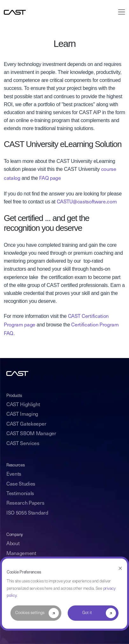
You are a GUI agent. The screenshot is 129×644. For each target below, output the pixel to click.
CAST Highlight (23, 405)
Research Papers (25, 503)
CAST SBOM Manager (31, 434)
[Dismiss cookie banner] (120, 569)
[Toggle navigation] (120, 12)
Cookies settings (30, 613)
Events (14, 474)
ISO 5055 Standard (27, 513)
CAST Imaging (22, 414)
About (13, 544)
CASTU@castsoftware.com (87, 202)
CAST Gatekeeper (26, 424)
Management (21, 554)
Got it (87, 613)
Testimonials (20, 494)
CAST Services (23, 444)
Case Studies (21, 484)
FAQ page (50, 179)
